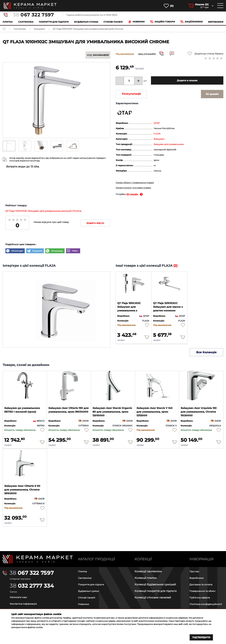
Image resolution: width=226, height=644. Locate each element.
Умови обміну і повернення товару (135, 183)
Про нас (195, 568)
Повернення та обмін (204, 588)
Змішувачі (159, 139)
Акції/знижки (191, 22)
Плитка (8, 22)
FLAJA (157, 134)
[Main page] (38, 556)
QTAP (157, 123)
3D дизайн (132, 194)
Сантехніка (26, 22)
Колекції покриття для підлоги (156, 588)
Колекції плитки (146, 574)
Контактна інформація (25, 600)
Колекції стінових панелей (153, 594)
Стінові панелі (88, 594)
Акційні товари (163, 22)
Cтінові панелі (113, 22)
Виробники (216, 22)
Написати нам (19, 594)
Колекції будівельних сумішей (155, 581)
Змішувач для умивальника (169, 144)
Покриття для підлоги (54, 22)
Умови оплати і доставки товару (133, 188)
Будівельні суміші (86, 22)
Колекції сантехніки (148, 568)
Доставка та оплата (203, 581)
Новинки (136, 22)
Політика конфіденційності (202, 602)
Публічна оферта (201, 594)
